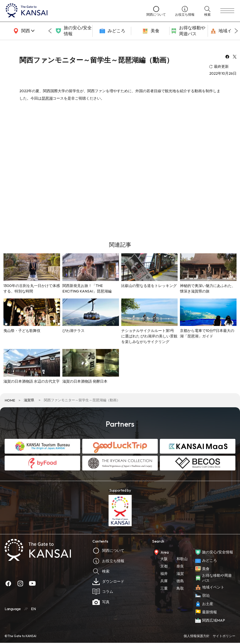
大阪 (164, 559)
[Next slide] (236, 31)
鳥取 (180, 588)
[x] (235, 57)
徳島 (180, 581)
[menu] (227, 11)
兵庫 (164, 581)
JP (26, 609)
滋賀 (180, 573)
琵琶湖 (47, 98)
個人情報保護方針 (197, 636)
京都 (164, 566)
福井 (164, 573)
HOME (10, 400)
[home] (71, 11)
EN (33, 609)
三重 (164, 588)
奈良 (180, 566)
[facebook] (227, 57)
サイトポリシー (224, 636)
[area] (23, 31)
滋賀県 (29, 400)
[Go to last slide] (50, 31)
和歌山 (182, 559)
